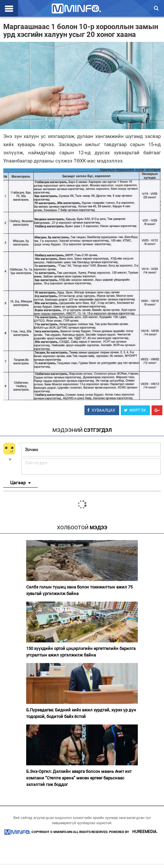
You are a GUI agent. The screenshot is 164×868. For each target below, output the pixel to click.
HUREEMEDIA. (145, 832)
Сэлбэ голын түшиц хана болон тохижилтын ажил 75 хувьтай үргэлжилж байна (79, 590)
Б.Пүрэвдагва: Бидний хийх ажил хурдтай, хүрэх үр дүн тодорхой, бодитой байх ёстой (81, 713)
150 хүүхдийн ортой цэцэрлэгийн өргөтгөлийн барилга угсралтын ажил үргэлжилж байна (81, 652)
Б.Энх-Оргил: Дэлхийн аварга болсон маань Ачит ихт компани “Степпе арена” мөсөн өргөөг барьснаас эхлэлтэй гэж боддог (79, 778)
